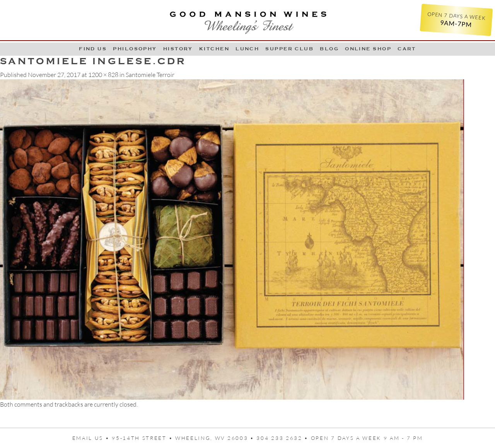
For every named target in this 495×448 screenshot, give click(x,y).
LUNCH (247, 49)
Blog (329, 49)
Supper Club (289, 49)
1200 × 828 (103, 75)
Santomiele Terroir (150, 75)
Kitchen (214, 49)
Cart (407, 49)
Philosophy (135, 49)
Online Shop (368, 49)
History (178, 49)
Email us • (92, 438)
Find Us (93, 49)
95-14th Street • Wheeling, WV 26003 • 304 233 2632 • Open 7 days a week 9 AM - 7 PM (267, 438)
